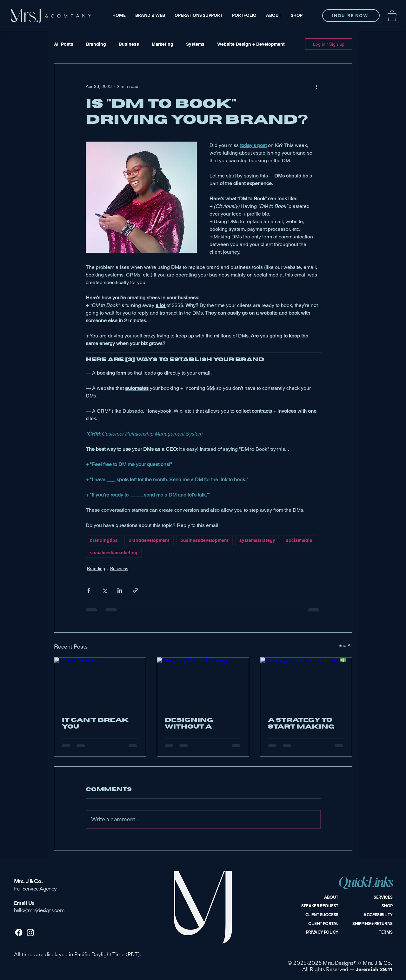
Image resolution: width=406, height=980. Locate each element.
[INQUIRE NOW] (351, 16)
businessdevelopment (204, 540)
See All (345, 645)
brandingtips (104, 540)
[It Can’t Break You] (100, 683)
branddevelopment (149, 540)
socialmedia (299, 540)
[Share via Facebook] (89, 590)
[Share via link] (135, 590)
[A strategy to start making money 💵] (306, 683)
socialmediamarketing (114, 553)
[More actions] (317, 86)
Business (129, 44)
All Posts (64, 44)
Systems (195, 44)
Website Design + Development (251, 44)
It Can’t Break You (95, 723)
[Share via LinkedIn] (120, 590)
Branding (96, 44)
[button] (392, 16)
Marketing (163, 44)
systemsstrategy (257, 540)
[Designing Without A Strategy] (203, 683)
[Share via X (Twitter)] (104, 590)
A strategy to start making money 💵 (301, 724)
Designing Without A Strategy (189, 724)
